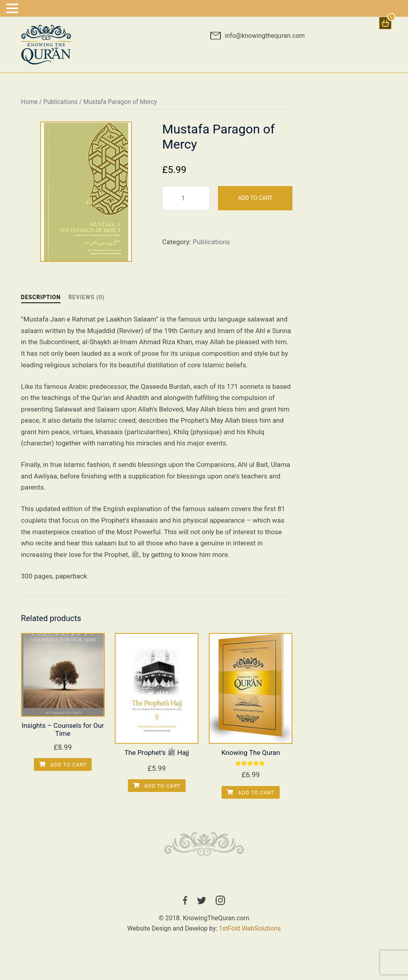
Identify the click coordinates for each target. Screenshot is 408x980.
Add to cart (255, 198)
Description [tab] (41, 297)
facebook (185, 900)
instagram (220, 900)
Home (29, 102)
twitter (202, 900)
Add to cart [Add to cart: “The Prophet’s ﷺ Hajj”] (157, 786)
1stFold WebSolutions (250, 928)
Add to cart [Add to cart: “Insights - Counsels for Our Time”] (63, 765)
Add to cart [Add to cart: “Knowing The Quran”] (251, 793)
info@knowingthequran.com (265, 36)
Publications (61, 102)
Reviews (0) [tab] (87, 297)
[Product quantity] (186, 198)
